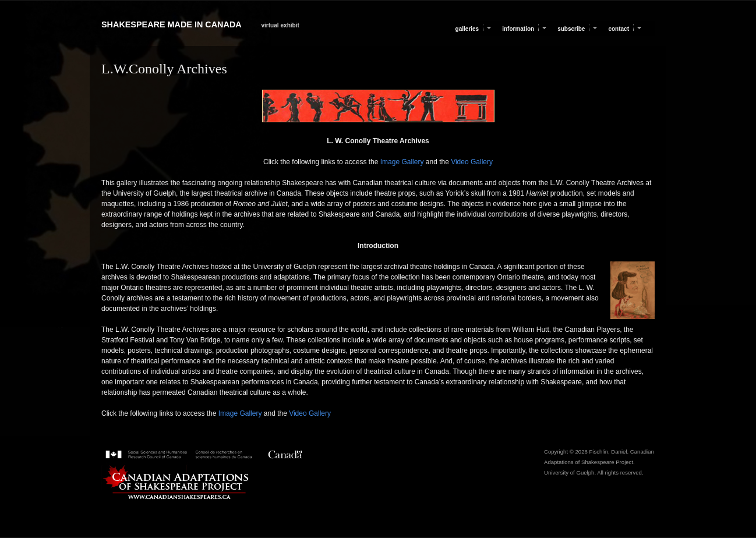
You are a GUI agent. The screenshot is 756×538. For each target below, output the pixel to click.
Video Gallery (471, 162)
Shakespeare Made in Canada (171, 24)
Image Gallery (401, 162)
